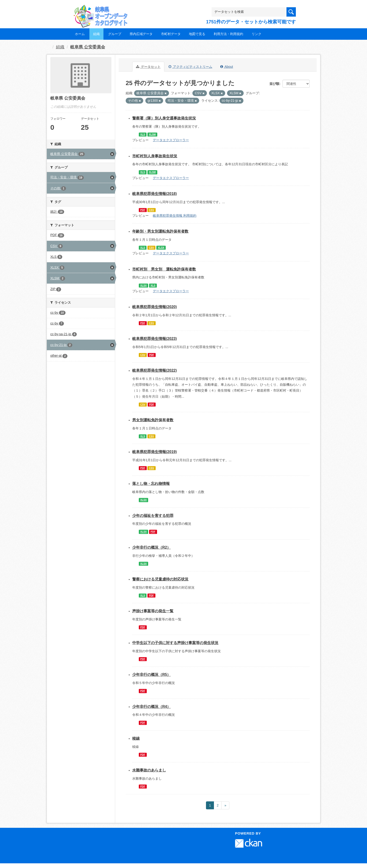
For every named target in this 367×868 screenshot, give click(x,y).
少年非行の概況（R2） (151, 547)
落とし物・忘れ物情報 (151, 484)
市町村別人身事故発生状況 (155, 156)
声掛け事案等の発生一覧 (153, 611)
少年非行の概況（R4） (151, 707)
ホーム (80, 34)
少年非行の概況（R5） (151, 675)
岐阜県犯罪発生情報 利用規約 (175, 216)
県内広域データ (141, 34)
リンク (257, 34)
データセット (148, 67)
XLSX (161, 248)
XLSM (152, 134)
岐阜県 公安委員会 (88, 47)
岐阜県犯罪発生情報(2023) (154, 339)
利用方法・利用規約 (228, 34)
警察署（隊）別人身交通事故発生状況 (164, 118)
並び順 (274, 84)
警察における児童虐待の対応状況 (160, 579)
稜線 (136, 738)
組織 (96, 34)
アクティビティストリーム (190, 67)
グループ (115, 34)
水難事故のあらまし (149, 770)
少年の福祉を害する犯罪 (153, 516)
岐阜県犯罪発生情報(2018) (154, 194)
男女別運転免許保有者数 (153, 420)
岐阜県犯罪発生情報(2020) (154, 307)
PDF (143, 210)
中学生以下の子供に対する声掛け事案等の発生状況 (175, 643)
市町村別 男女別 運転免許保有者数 (164, 269)
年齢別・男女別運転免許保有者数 (160, 231)
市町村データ (171, 34)
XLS (143, 134)
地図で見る (197, 34)
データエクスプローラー (171, 140)
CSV (152, 210)
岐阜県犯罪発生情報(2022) (154, 370)
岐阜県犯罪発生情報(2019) (154, 452)
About (227, 67)
